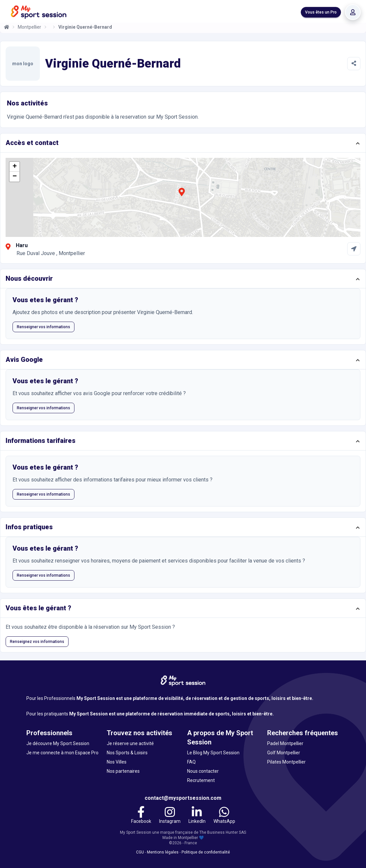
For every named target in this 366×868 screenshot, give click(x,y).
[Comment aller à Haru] (354, 249)
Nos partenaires (123, 771)
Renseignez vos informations (37, 642)
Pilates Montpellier (286, 762)
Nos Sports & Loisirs (127, 753)
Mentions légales (163, 852)
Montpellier (29, 27)
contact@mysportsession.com (183, 798)
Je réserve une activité (130, 743)
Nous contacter (203, 771)
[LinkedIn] (197, 816)
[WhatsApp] (224, 816)
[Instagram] (170, 816)
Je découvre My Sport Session (58, 743)
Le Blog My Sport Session (213, 753)
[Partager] (354, 64)
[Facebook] (141, 816)
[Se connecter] (353, 12)
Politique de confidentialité (206, 852)
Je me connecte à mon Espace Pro (62, 753)
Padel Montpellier (285, 743)
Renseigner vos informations (43, 327)
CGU (140, 852)
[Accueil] (7, 27)
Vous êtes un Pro (321, 12)
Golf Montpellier (284, 753)
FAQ (191, 762)
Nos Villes (117, 762)
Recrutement (201, 780)
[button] (182, 196)
